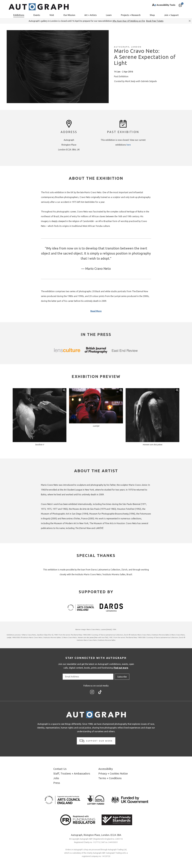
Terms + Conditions (110, 778)
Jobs (56, 778)
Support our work (96, 741)
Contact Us (60, 769)
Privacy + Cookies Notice (113, 773)
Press (57, 783)
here (129, 145)
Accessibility (106, 769)
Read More (96, 311)
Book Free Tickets (155, 21)
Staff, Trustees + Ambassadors (72, 773)
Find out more (121, 668)
